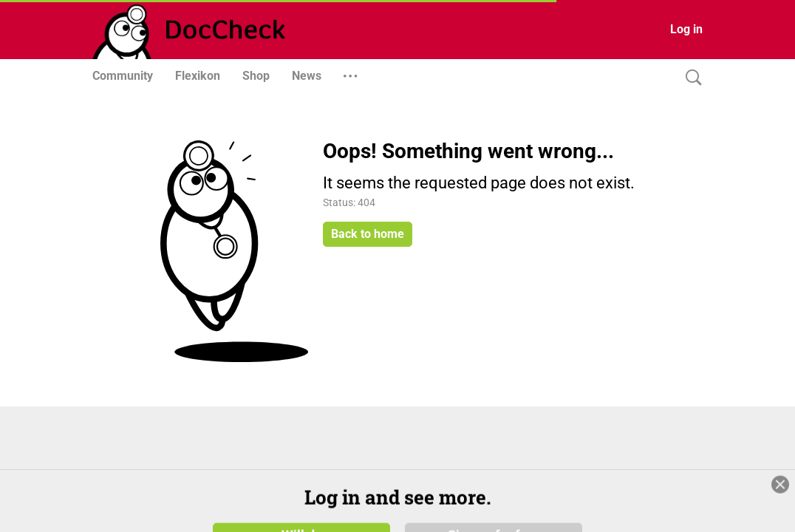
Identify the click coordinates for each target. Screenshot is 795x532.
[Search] (690, 78)
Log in (686, 29)
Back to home (368, 234)
